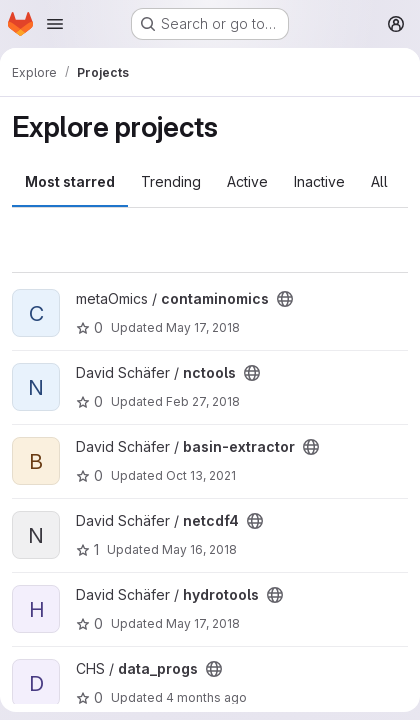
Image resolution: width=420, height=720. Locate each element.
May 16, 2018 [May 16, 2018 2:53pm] (199, 549)
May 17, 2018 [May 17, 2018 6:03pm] (203, 327)
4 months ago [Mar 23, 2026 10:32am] (206, 697)
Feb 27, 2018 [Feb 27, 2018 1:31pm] (203, 401)
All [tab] (379, 181)
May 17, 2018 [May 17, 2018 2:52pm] (203, 623)
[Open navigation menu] (55, 24)
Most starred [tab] (70, 181)
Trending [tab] (171, 181)
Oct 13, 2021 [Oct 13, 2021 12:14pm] (201, 475)
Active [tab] (247, 181)
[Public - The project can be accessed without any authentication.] (285, 299)
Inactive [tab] (319, 181)
